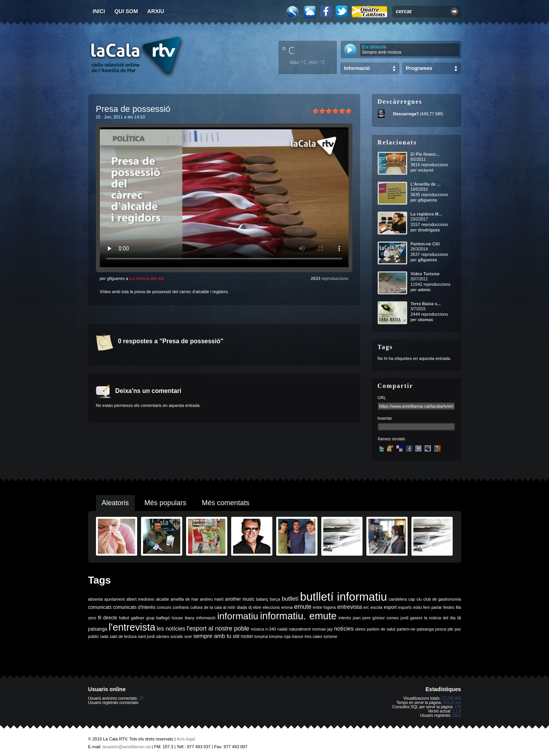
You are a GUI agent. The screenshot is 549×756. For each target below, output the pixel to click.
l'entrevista (132, 627)
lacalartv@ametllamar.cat (127, 747)
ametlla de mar (185, 599)
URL (382, 398)
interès (345, 618)
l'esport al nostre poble (218, 628)
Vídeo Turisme (425, 274)
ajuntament (114, 599)
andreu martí (212, 599)
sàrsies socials (170, 636)
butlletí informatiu (343, 597)
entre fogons (324, 607)
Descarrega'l (406, 114)
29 (141, 698)
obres (360, 629)
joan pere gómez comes (376, 618)
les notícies (171, 629)
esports (405, 607)
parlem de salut (381, 629)
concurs (164, 607)
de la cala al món (220, 607)
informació (206, 618)
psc (458, 629)
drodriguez (429, 230)
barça (275, 599)
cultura (196, 607)
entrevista (350, 607)
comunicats (100, 607)
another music (240, 599)
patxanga (425, 629)
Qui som (126, 11)
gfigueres (427, 200)
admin (424, 290)
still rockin (243, 636)
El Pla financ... (425, 154)
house (177, 618)
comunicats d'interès (134, 607)
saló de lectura (123, 636)
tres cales (314, 636)
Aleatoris (115, 503)
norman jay (322, 629)
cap (412, 599)
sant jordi (146, 636)
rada (104, 636)
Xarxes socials (391, 439)
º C (288, 50)
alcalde (162, 599)
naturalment (300, 629)
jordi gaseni (411, 618)
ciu (419, 599)
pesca (441, 629)
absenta (96, 599)
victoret (425, 170)
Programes (419, 68)
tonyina (261, 636)
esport (390, 607)
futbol (124, 618)
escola (376, 607)
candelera (398, 599)
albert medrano (140, 599)
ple (450, 629)
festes (449, 607)
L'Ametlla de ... (426, 184)
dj (250, 607)
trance (298, 636)
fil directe (107, 618)
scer (188, 636)
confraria (180, 607)
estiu (417, 607)
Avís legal (186, 739)
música (257, 629)
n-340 (271, 629)
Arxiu (156, 11)
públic (94, 636)
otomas (425, 320)
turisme (330, 636)
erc (366, 607)
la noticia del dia (440, 618)
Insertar (385, 418)
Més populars (166, 503)
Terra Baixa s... (426, 304)
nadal (282, 629)
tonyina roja (280, 636)
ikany (190, 618)
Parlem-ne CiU (425, 244)
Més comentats (226, 503)
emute (303, 607)
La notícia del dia (147, 278)
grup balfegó (158, 618)
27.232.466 (451, 698)
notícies (344, 629)
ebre (257, 607)
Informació (357, 68)
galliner (138, 618)
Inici (99, 11)
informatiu (238, 616)
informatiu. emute (298, 616)
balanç (262, 599)
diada (242, 607)
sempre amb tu (213, 636)
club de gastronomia (442, 599)
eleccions (271, 607)
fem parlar (432, 607)
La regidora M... (426, 214)
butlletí (290, 599)
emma (287, 607)
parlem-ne (406, 629)
